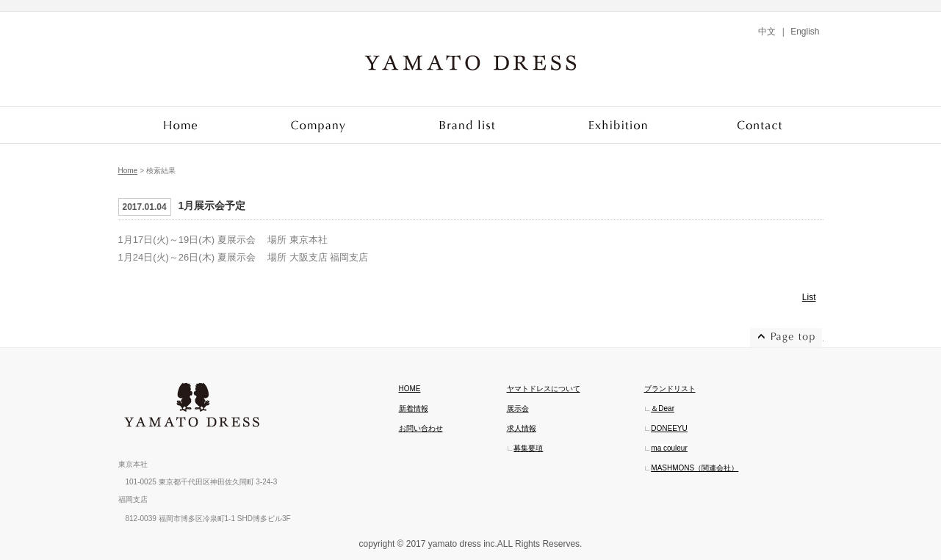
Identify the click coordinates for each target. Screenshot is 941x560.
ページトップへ (787, 338)
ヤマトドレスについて (544, 389)
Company (318, 125)
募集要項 (528, 448)
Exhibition (620, 125)
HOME (410, 389)
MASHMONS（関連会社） (695, 468)
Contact (759, 125)
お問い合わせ (421, 428)
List (809, 297)
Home (181, 125)
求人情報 (522, 428)
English (805, 32)
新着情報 (414, 408)
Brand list (468, 125)
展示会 (518, 408)
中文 (767, 32)
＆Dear (663, 408)
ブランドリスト (670, 389)
